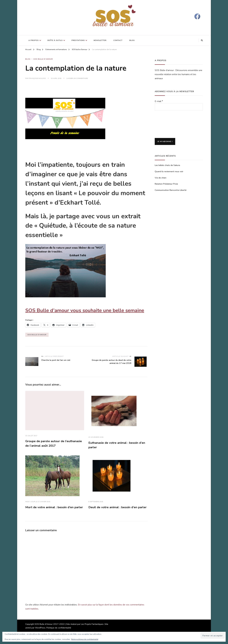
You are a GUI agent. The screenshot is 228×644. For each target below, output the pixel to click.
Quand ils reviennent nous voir (169, 172)
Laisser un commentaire (77, 78)
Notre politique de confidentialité (85, 639)
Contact (118, 40)
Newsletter (100, 40)
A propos (34, 40)
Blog (132, 40)
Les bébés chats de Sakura (167, 165)
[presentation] (167, 125)
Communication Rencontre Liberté (171, 190)
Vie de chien (161, 178)
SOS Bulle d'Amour (43, 59)
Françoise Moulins (37, 78)
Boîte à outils (55, 40)
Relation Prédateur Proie (166, 184)
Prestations (78, 40)
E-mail (159, 101)
